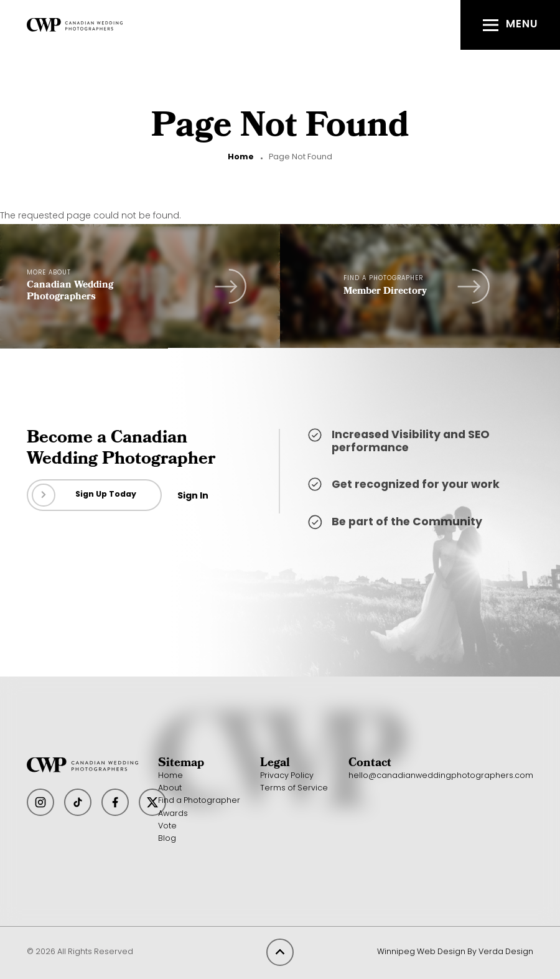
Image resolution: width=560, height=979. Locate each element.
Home (241, 157)
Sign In (193, 496)
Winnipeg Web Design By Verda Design (455, 952)
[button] (510, 25)
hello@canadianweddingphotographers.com (441, 776)
